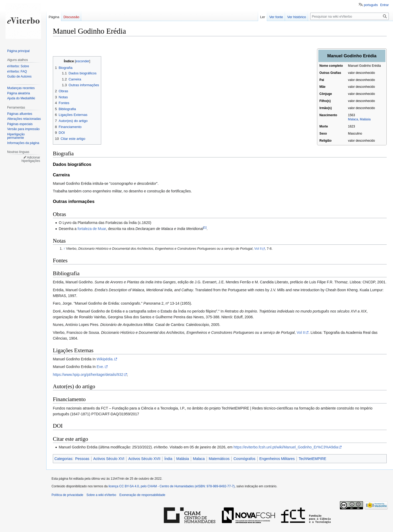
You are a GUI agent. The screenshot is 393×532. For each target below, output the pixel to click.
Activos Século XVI (109, 459)
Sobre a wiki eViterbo (101, 495)
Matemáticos (219, 459)
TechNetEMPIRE (312, 459)
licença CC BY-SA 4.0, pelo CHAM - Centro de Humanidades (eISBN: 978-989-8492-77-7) (172, 486)
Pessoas (82, 459)
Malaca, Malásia (359, 119)
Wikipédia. (105, 359)
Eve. (100, 367)
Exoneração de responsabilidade (142, 495)
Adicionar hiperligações (31, 159)
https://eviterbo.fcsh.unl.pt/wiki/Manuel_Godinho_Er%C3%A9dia (286, 447)
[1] (205, 227)
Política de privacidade (67, 495)
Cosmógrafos (244, 459)
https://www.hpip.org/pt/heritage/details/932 (88, 375)
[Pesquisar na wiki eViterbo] (349, 16)
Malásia (183, 459)
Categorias (63, 459)
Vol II (258, 249)
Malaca (199, 459)
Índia (168, 459)
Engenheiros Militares (277, 459)
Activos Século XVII (144, 459)
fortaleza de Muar (92, 229)
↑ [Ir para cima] (64, 249)
